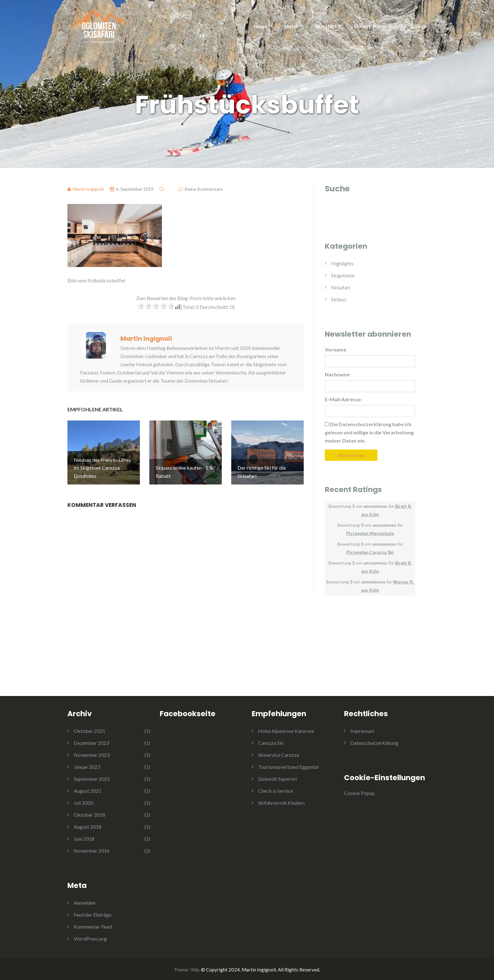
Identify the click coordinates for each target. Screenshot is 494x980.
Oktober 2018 (89, 813)
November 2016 (92, 849)
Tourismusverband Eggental (288, 765)
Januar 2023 (87, 765)
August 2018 (88, 825)
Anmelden (85, 901)
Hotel (291, 26)
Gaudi (395, 26)
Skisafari (326, 26)
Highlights (342, 263)
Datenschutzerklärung (374, 741)
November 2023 (92, 753)
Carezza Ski (271, 741)
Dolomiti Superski (277, 777)
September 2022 (92, 777)
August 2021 (88, 789)
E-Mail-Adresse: (343, 399)
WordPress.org (90, 937)
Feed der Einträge (93, 913)
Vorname (336, 349)
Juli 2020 (83, 801)
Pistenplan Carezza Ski (370, 552)
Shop (421, 26)
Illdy (195, 968)
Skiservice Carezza (279, 753)
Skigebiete (343, 275)
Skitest (362, 26)
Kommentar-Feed (93, 925)
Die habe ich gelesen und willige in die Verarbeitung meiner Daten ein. (369, 432)
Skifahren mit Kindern (281, 801)
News (260, 26)
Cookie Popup (359, 791)
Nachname (337, 374)
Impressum (362, 729)
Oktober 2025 (89, 729)
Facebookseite (188, 712)
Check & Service (276, 789)
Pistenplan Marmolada (370, 533)
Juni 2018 (84, 837)
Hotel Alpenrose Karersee (286, 729)
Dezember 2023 (91, 741)
